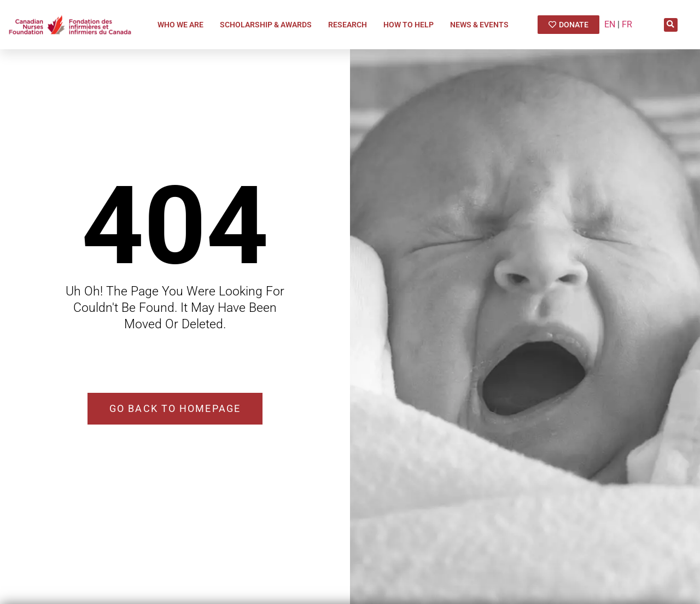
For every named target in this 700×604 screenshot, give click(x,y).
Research (350, 25)
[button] (671, 25)
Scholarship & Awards (269, 25)
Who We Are (183, 25)
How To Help (411, 25)
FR (627, 24)
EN (610, 24)
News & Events (482, 25)
